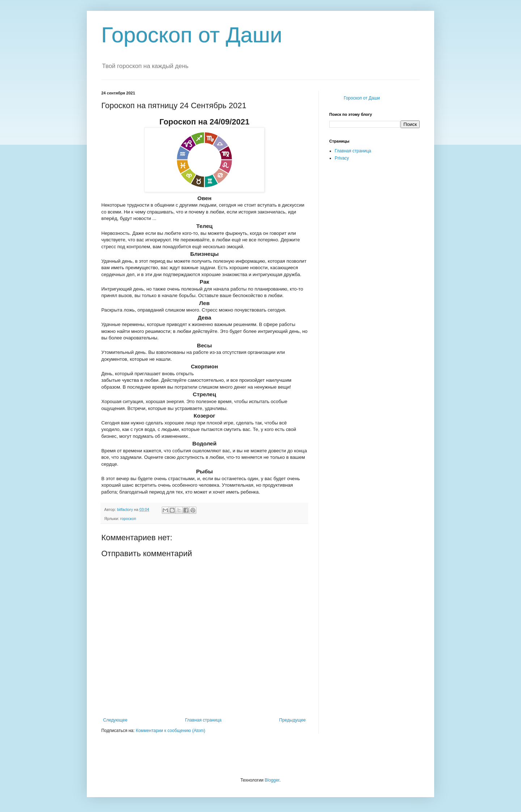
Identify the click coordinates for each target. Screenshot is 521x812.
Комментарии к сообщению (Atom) (170, 731)
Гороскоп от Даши (192, 35)
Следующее (115, 720)
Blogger (272, 780)
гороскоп (128, 519)
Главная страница (204, 720)
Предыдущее (293, 720)
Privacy (342, 158)
